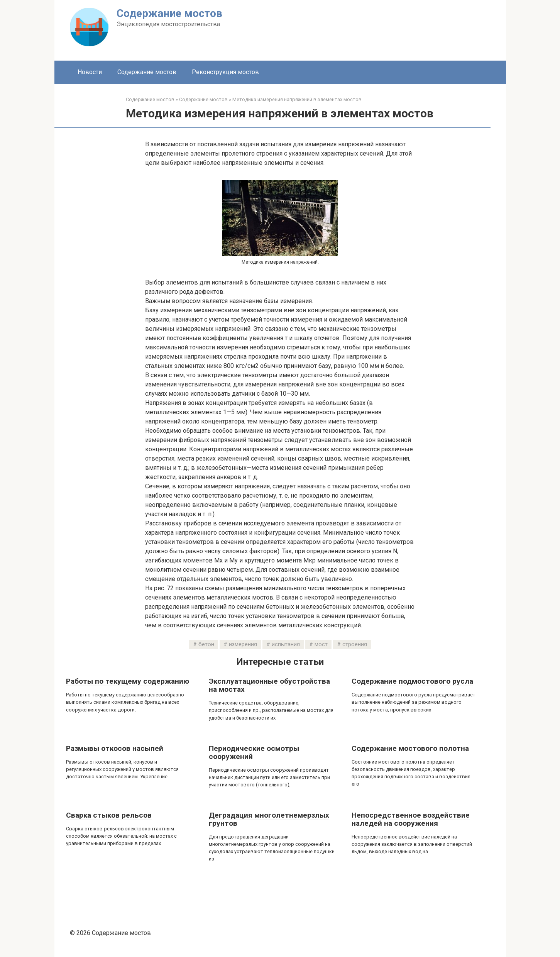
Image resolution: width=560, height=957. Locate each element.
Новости (90, 72)
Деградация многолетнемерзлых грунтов (269, 819)
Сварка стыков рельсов (109, 815)
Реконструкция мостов (225, 72)
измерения (243, 644)
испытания (286, 644)
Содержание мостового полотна (410, 748)
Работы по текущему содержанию (128, 681)
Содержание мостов (169, 13)
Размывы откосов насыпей (115, 748)
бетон (206, 644)
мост (321, 644)
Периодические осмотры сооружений (254, 752)
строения (355, 644)
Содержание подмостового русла (412, 681)
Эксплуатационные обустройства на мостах (269, 685)
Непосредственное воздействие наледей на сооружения (411, 819)
